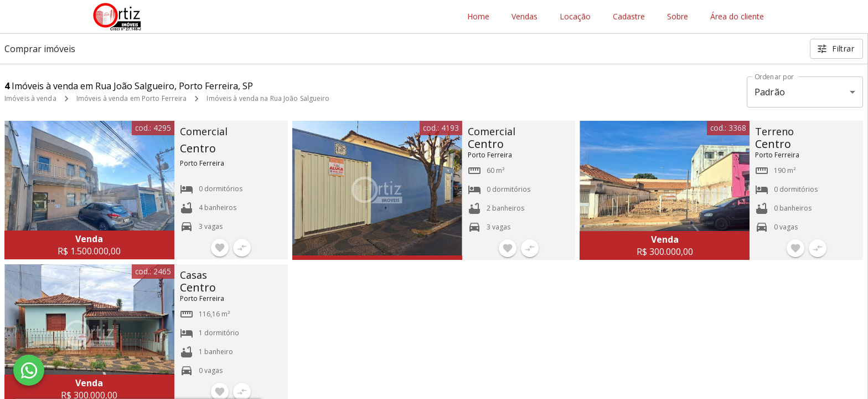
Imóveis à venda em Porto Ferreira (132, 98)
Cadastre (629, 17)
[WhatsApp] (29, 370)
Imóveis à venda (30, 98)
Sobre (678, 17)
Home (478, 17)
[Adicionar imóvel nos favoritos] (220, 248)
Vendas (525, 17)
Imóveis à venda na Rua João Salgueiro (268, 98)
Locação (575, 17)
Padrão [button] (770, 92)
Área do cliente (737, 17)
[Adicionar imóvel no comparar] (242, 248)
